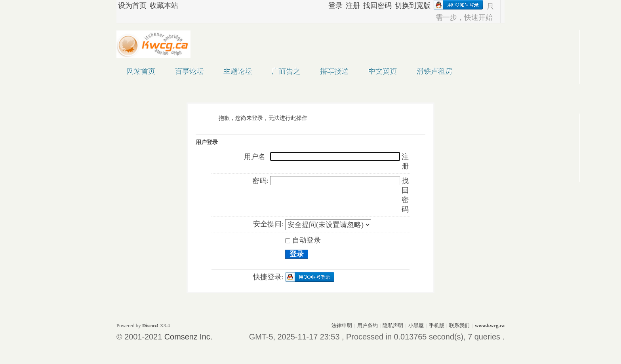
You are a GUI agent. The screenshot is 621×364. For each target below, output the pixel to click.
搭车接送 (334, 71)
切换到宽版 (413, 6)
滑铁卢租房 (434, 71)
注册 (353, 6)
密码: (260, 181)
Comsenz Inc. (189, 337)
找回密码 (377, 6)
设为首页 (132, 6)
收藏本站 (164, 6)
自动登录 (303, 240)
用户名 (255, 157)
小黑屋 (416, 325)
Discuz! (150, 325)
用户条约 (368, 325)
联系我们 (459, 325)
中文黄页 (382, 71)
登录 (335, 6)
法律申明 (342, 325)
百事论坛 (189, 71)
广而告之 (286, 71)
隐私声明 (393, 325)
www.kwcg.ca (490, 325)
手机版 (437, 325)
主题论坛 (237, 71)
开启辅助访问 (325, 6)
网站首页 (141, 71)
